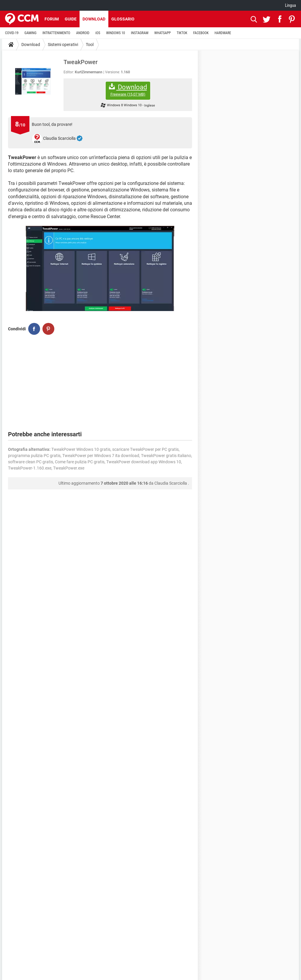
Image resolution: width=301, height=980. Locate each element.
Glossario (123, 19)
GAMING (30, 33)
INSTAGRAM (140, 33)
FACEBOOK (201, 33)
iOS (98, 33)
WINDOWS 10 (115, 33)
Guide (71, 19)
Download (94, 19)
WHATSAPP (163, 33)
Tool (90, 45)
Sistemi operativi (63, 45)
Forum (52, 19)
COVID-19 (12, 33)
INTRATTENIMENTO (56, 33)
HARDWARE (223, 33)
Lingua (290, 5)
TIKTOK (182, 33)
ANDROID (83, 33)
